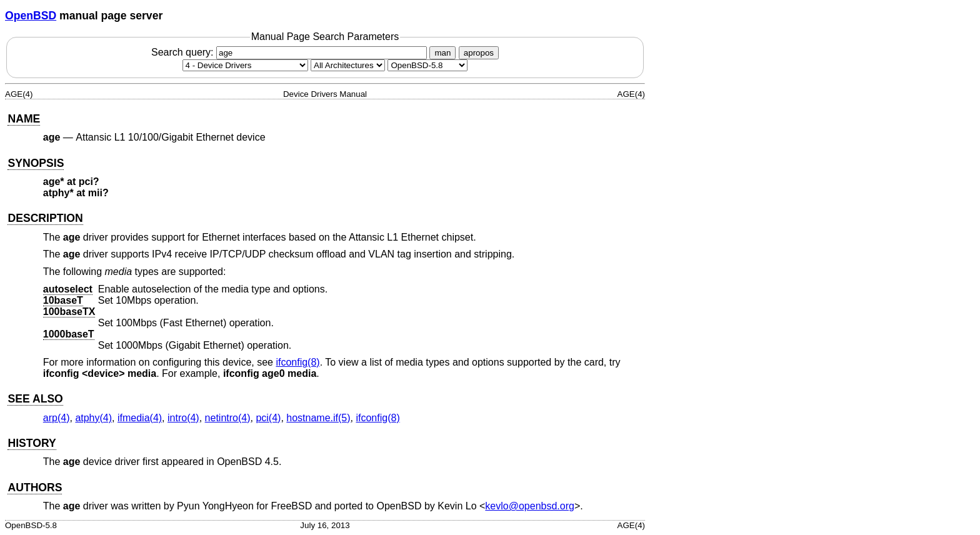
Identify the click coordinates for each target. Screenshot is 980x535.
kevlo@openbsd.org (530, 506)
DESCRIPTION (45, 218)
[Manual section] (245, 65)
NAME (24, 119)
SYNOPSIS (36, 163)
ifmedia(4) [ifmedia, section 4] (140, 418)
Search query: (291, 52)
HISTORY (32, 443)
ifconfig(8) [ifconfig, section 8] (297, 362)
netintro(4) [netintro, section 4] (228, 418)
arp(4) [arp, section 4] (57, 418)
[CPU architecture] (348, 65)
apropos (479, 53)
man (442, 53)
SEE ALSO (35, 399)
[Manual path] (427, 65)
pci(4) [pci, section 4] (268, 418)
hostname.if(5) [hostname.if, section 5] (318, 418)
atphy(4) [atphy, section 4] (93, 418)
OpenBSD (31, 16)
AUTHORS (35, 487)
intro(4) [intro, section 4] (183, 418)
